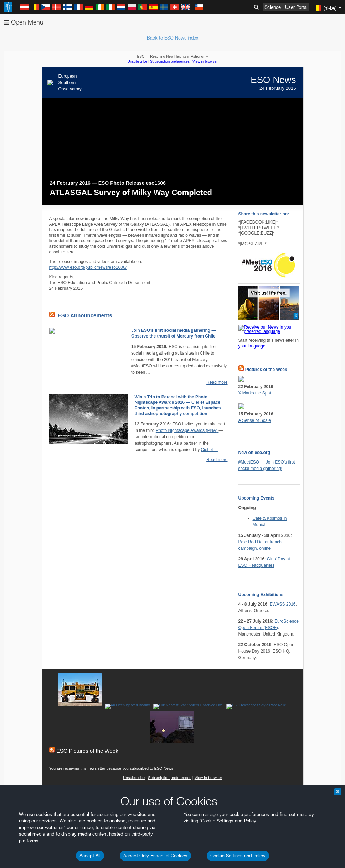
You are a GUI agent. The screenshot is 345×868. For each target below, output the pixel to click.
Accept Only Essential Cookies (155, 856)
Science (273, 7)
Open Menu (24, 22)
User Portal (296, 7)
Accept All (90, 856)
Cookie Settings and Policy (238, 856)
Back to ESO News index (172, 38)
